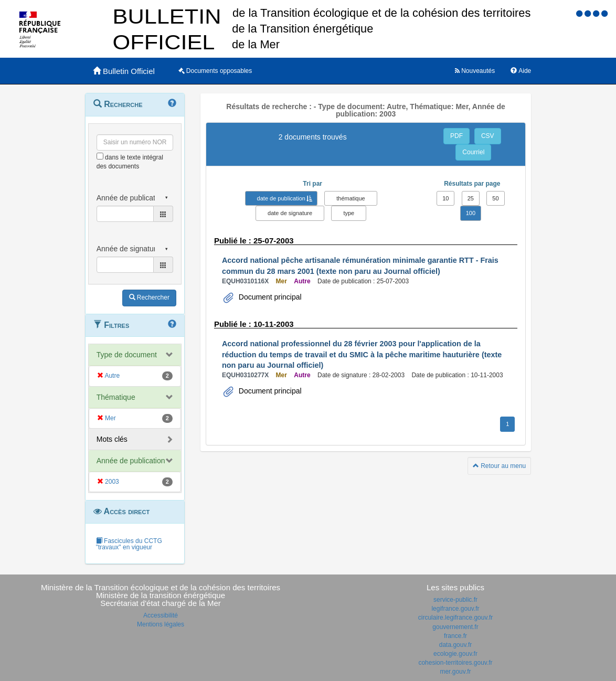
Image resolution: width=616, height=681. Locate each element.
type (349, 213)
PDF (456, 136)
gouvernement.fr (455, 627)
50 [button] (495, 198)
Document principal (269, 297)
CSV (488, 136)
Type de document (127, 355)
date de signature (290, 213)
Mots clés (112, 439)
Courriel (473, 152)
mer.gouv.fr (455, 672)
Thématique (116, 397)
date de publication (281, 198)
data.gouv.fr (455, 645)
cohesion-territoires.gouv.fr (455, 663)
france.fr (455, 636)
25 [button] (471, 198)
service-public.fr (455, 600)
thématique (351, 198)
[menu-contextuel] (100, 156)
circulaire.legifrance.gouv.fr (456, 618)
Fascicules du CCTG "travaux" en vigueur (129, 544)
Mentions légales (161, 624)
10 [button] (445, 198)
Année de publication (131, 461)
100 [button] (471, 213)
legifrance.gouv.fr (455, 609)
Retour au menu (499, 466)
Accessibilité (161, 615)
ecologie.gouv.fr (455, 654)
